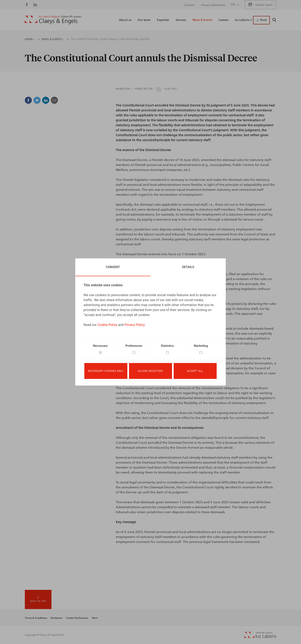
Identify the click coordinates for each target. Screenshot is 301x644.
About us (125, 20)
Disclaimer (57, 618)
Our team (144, 20)
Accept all (195, 371)
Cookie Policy (107, 325)
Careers (223, 20)
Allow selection (150, 371)
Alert (95, 618)
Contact (190, 5)
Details (188, 267)
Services (181, 20)
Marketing (201, 346)
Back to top (38, 601)
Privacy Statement (213, 5)
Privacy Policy (135, 325)
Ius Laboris (242, 20)
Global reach (264, 5)
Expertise (163, 20)
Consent (113, 267)
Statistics (167, 346)
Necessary (100, 346)
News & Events (202, 20)
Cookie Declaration (77, 618)
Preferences (134, 346)
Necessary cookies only (106, 371)
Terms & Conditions (36, 618)
